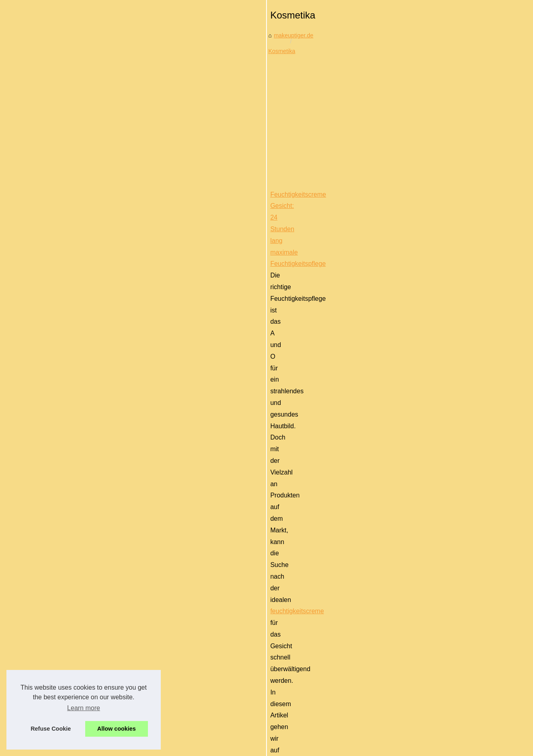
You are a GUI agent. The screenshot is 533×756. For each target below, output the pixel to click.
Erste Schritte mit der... (65, 571)
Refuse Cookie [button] (51, 729)
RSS (163, 730)
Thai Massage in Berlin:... (68, 498)
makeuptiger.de (173, 217)
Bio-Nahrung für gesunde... (70, 553)
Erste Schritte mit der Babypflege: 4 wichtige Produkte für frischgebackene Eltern (265, 525)
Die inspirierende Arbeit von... (73, 461)
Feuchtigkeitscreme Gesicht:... (74, 535)
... (497, 406)
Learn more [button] (84, 708)
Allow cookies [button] (117, 729)
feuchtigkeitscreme (362, 383)
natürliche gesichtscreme (446, 465)
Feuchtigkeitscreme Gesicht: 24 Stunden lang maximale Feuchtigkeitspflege (258, 360)
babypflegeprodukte (240, 536)
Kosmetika (214, 217)
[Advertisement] (327, 282)
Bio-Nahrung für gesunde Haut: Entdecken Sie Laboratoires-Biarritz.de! (251, 443)
